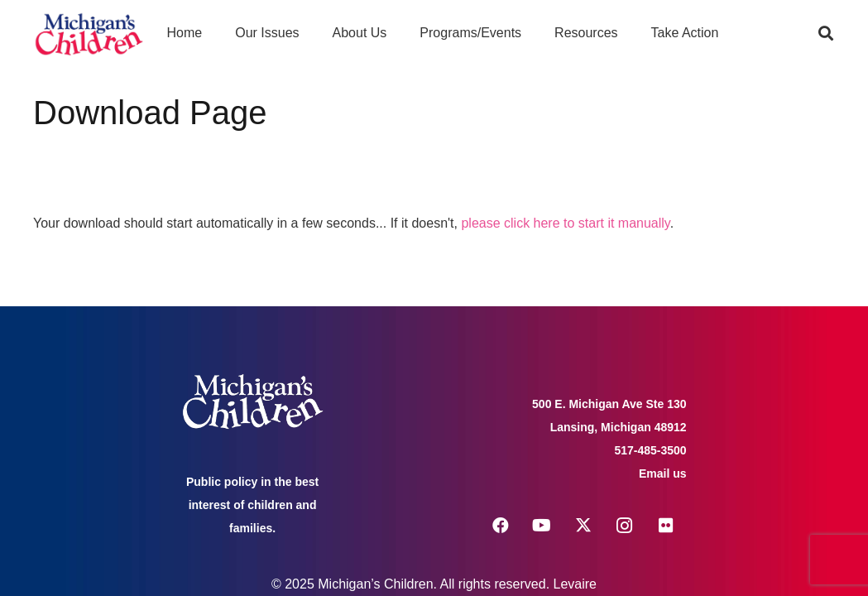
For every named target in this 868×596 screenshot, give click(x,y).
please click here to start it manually (565, 223)
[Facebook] (501, 526)
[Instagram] (625, 526)
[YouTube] (542, 526)
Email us (663, 473)
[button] (826, 33)
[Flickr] (666, 526)
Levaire (575, 584)
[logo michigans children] (89, 34)
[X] (583, 526)
